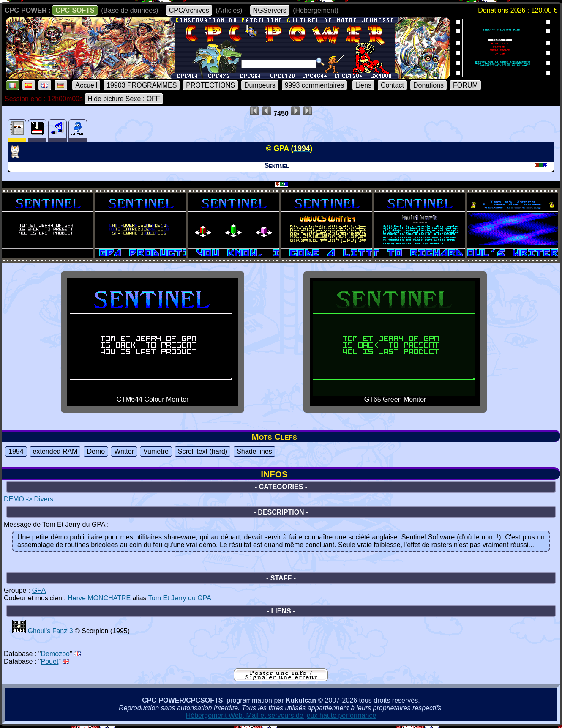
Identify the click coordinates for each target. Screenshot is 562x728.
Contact (392, 85)
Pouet (50, 661)
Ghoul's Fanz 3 (50, 631)
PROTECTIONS (210, 85)
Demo (96, 451)
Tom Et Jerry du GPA (180, 598)
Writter (124, 451)
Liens (363, 85)
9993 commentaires (315, 85)
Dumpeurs (260, 85)
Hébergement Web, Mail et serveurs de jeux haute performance (281, 716)
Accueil (86, 85)
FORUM (465, 85)
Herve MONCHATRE (99, 598)
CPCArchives (189, 10)
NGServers (270, 10)
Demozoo (55, 654)
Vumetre (156, 451)
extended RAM (55, 451)
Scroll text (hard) (203, 451)
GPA (39, 590)
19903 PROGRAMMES (142, 85)
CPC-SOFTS (75, 10)
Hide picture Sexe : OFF (124, 99)
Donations (428, 85)
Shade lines (254, 451)
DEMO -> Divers (29, 499)
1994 (16, 451)
